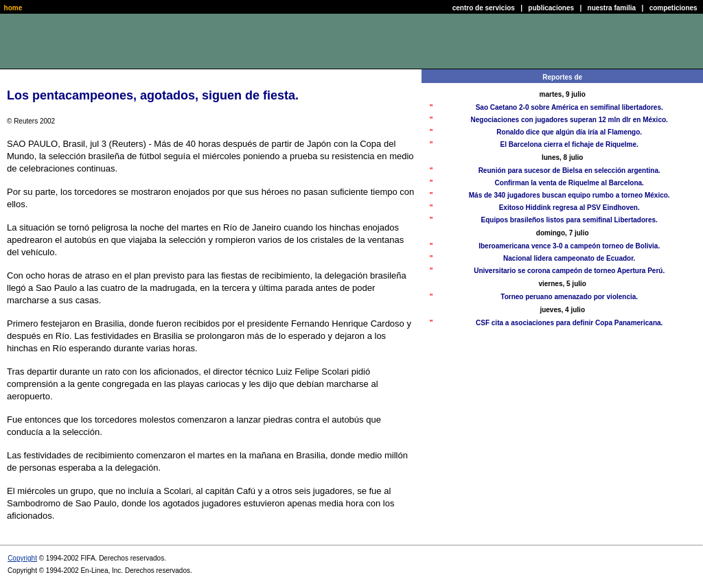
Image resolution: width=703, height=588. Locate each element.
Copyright (22, 558)
